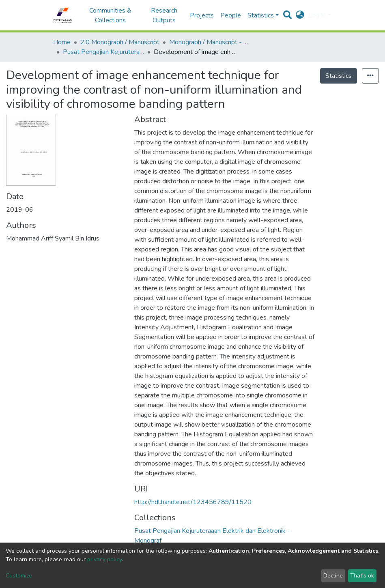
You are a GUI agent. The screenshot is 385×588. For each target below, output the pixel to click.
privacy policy (104, 559)
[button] (300, 15)
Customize (19, 576)
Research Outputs (164, 15)
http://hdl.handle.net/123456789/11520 (193, 502)
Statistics (339, 76)
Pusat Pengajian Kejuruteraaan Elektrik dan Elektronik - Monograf (103, 52)
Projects (202, 15)
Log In (317, 15)
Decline (333, 576)
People (231, 15)
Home (62, 42)
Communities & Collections (110, 15)
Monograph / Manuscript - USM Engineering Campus (210, 42)
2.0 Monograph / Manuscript (120, 42)
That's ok (362, 576)
